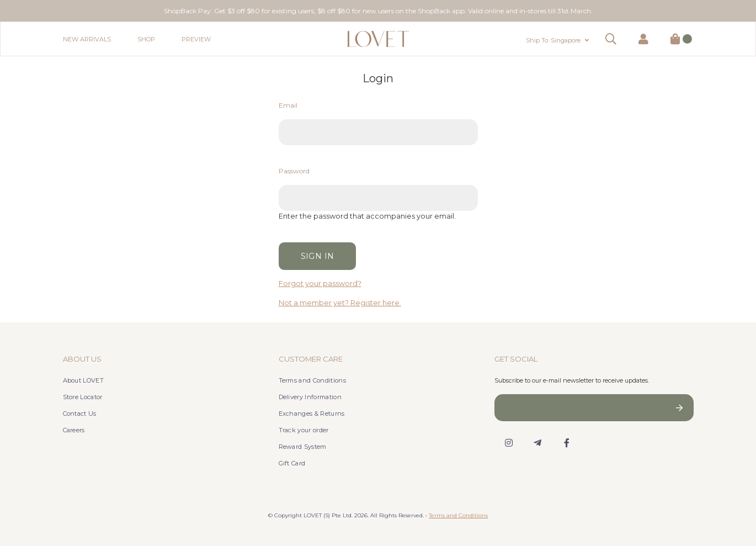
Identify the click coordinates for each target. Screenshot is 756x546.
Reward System (303, 447)
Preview (196, 39)
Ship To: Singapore (553, 40)
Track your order (304, 430)
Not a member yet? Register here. (340, 303)
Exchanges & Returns (312, 414)
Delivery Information (310, 397)
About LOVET (84, 380)
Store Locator (83, 397)
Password (294, 171)
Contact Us (80, 414)
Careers (74, 430)
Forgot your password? (320, 283)
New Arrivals (87, 39)
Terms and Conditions (313, 380)
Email (288, 105)
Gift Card (292, 463)
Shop (146, 39)
